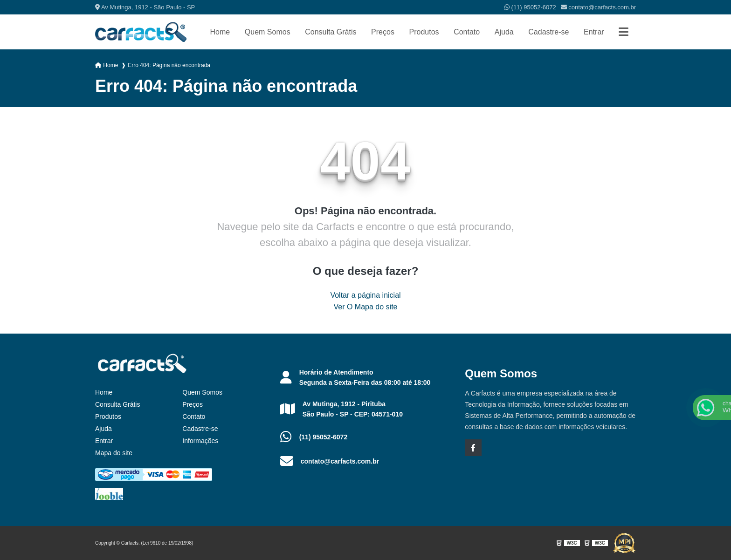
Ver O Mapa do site (366, 307)
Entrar (594, 32)
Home (220, 32)
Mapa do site (114, 453)
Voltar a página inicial (365, 295)
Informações (200, 441)
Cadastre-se (548, 32)
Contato (467, 32)
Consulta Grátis (331, 32)
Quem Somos (268, 32)
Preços (383, 32)
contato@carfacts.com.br (598, 7)
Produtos (424, 32)
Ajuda (504, 32)
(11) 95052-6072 (530, 7)
